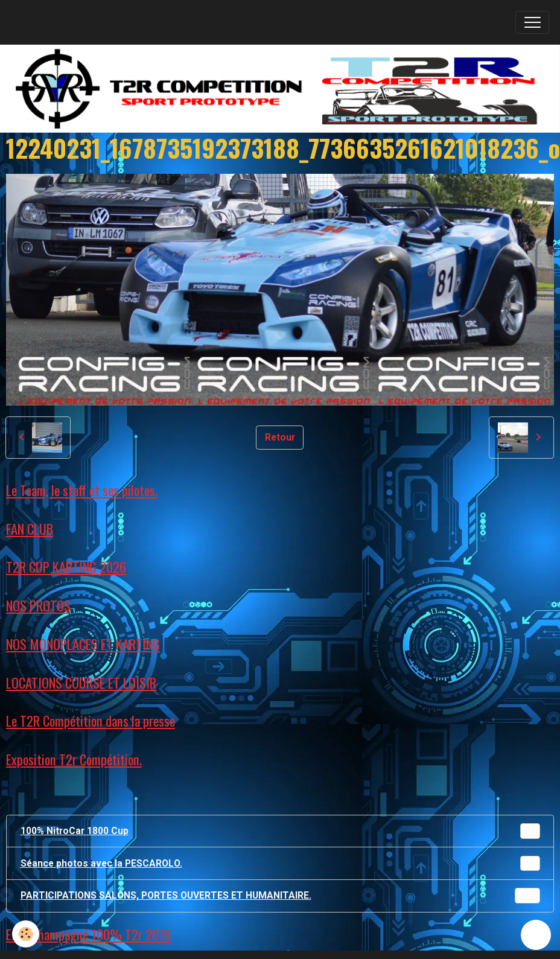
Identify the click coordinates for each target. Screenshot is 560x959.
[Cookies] (26, 934)
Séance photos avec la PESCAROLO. (280, 864)
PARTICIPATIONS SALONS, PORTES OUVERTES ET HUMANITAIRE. (280, 896)
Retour (280, 437)
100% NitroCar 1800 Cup (280, 831)
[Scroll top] (536, 935)
